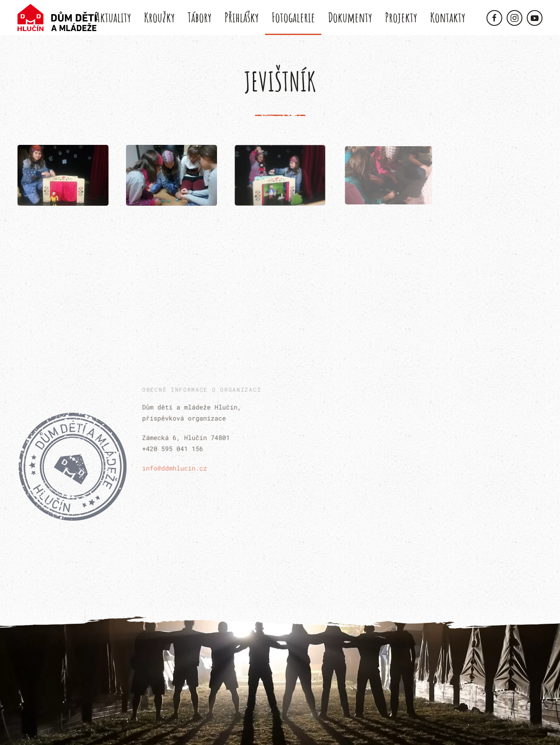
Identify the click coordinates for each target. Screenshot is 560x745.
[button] (63, 175)
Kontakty (448, 17)
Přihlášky (241, 17)
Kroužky (159, 17)
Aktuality (113, 17)
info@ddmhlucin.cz (176, 466)
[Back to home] (58, 18)
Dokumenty (350, 17)
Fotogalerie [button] (293, 17)
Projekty (401, 17)
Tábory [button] (199, 17)
